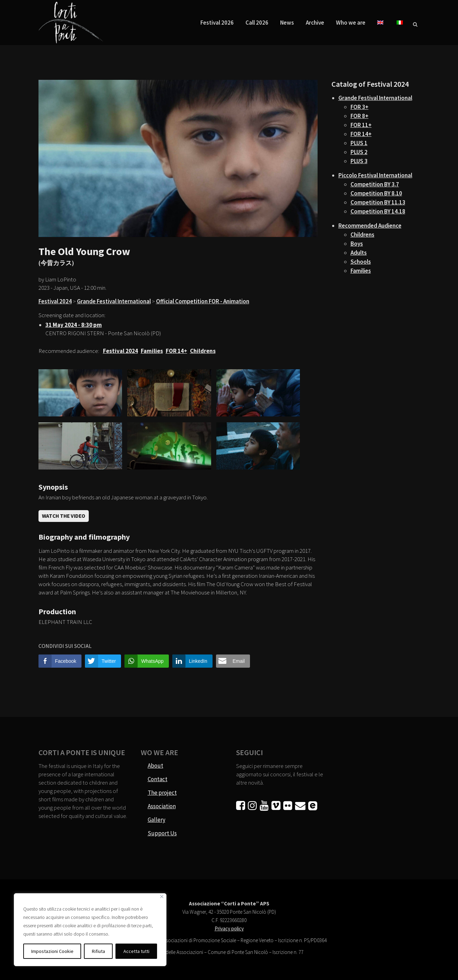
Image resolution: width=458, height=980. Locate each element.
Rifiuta (98, 951)
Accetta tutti (136, 951)
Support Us (162, 833)
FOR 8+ (360, 116)
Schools (361, 262)
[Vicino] (162, 897)
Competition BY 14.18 (378, 211)
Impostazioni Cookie (52, 951)
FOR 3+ (360, 107)
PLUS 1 (359, 143)
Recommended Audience (370, 226)
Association (162, 806)
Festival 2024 (55, 301)
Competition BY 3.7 (375, 184)
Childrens (362, 235)
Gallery (157, 820)
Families (361, 271)
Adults (359, 253)
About (155, 766)
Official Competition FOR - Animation (203, 301)
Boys (357, 244)
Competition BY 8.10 (376, 193)
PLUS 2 (359, 152)
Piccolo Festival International (375, 175)
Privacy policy (229, 928)
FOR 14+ (361, 134)
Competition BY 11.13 (378, 202)
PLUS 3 (359, 161)
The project (162, 793)
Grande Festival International (114, 301)
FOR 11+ (361, 125)
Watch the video (64, 516)
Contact (158, 779)
